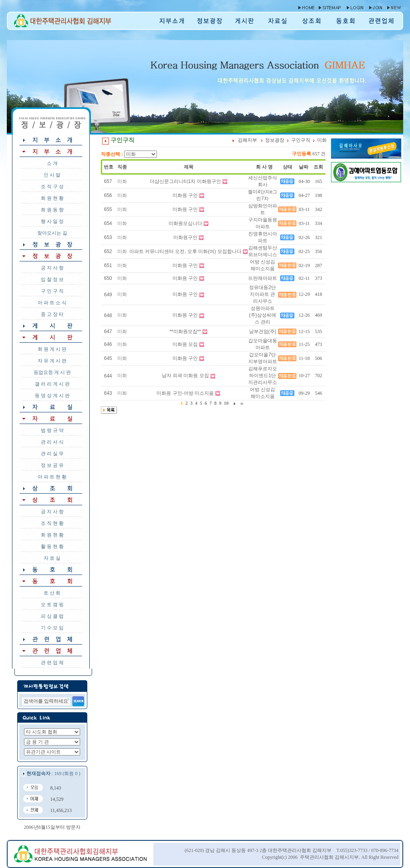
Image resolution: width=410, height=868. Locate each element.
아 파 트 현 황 (52, 477)
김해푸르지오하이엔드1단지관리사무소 (263, 376)
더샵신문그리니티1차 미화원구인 (185, 181)
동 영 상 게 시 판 (52, 396)
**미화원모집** (185, 332)
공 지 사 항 (52, 268)
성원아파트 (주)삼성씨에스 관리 (263, 315)
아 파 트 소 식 (52, 303)
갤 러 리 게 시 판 (52, 384)
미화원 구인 (185, 195)
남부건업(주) (263, 332)
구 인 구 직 (52, 291)
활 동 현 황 (52, 547)
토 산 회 (52, 593)
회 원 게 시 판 (52, 349)
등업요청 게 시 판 (52, 372)
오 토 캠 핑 (52, 605)
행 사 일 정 (52, 221)
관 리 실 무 (52, 454)
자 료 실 (52, 558)
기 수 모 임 (52, 628)
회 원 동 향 (52, 210)
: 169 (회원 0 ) (53, 774)
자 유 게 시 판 (52, 361)
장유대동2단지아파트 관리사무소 (262, 294)
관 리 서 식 (52, 442)
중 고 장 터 (52, 314)
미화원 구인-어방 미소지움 (185, 393)
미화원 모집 (185, 344)
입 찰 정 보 (52, 279)
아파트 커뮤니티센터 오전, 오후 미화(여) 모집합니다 (185, 251)
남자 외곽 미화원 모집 (185, 376)
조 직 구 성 (52, 187)
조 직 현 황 (52, 523)
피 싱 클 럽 (52, 616)
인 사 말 (52, 175)
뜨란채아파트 (263, 278)
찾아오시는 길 (52, 233)
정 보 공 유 (52, 465)
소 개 (52, 163)
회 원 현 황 (52, 198)
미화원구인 (185, 237)
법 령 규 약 (52, 430)
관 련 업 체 (52, 663)
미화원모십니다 (185, 223)
